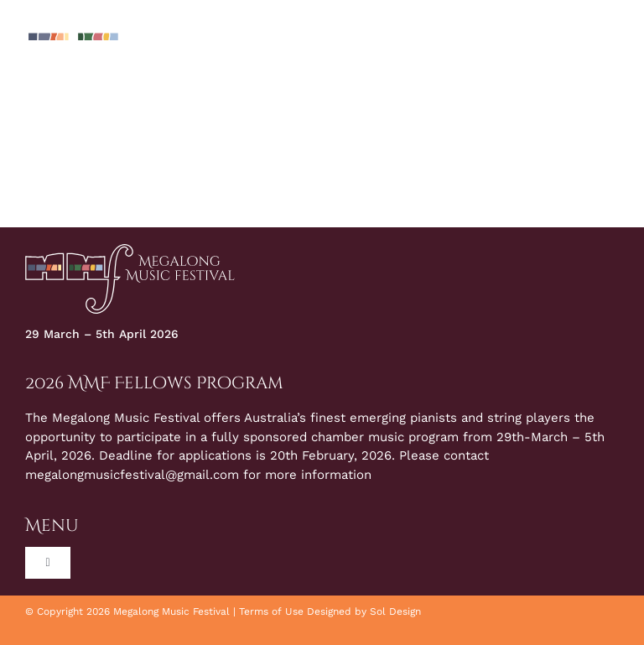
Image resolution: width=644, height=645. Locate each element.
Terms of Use (271, 611)
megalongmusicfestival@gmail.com (132, 475)
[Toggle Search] (561, 49)
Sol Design (395, 611)
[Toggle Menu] (606, 50)
